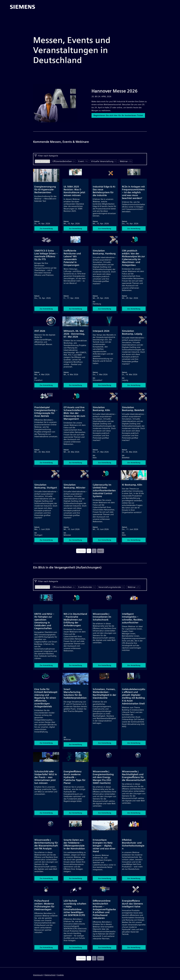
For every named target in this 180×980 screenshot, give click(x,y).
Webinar (126, 161)
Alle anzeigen (43, 161)
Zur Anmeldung (46, 229)
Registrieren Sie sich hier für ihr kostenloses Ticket (119, 117)
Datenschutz (50, 975)
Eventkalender (87, 587)
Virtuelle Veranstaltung (104, 161)
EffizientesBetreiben (64, 161)
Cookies (60, 975)
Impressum (38, 975)
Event (83, 161)
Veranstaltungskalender (111, 587)
